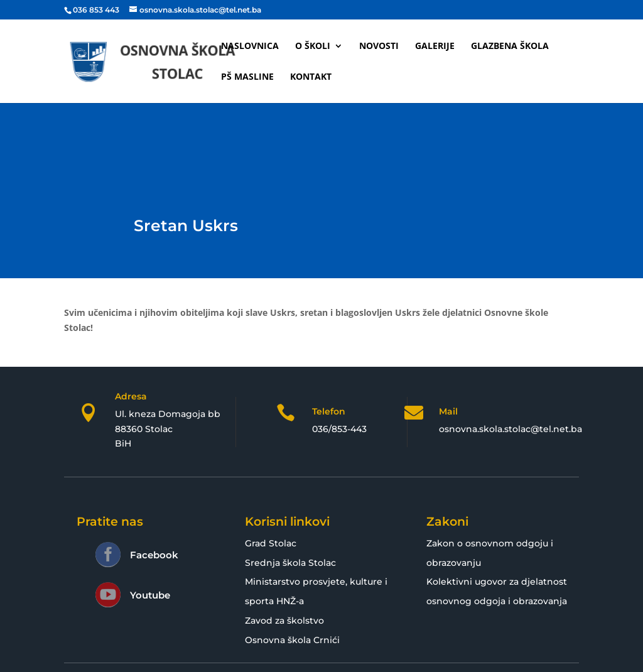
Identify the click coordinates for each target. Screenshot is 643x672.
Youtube (150, 595)
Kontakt (311, 77)
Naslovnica (250, 46)
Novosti (379, 46)
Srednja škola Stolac (290, 563)
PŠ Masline (247, 77)
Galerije (435, 46)
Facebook (154, 555)
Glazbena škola (510, 46)
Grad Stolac (271, 543)
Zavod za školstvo (284, 621)
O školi (313, 46)
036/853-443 (339, 429)
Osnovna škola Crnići (292, 640)
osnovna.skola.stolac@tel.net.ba (511, 429)
